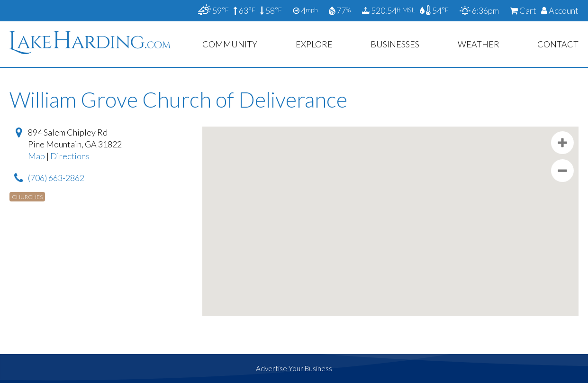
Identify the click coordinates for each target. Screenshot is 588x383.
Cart (523, 10)
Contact (558, 44)
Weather (479, 44)
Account (560, 10)
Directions (70, 156)
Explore (314, 44)
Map (36, 156)
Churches (27, 197)
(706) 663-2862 (56, 178)
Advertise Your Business (294, 368)
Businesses (395, 44)
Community (230, 44)
